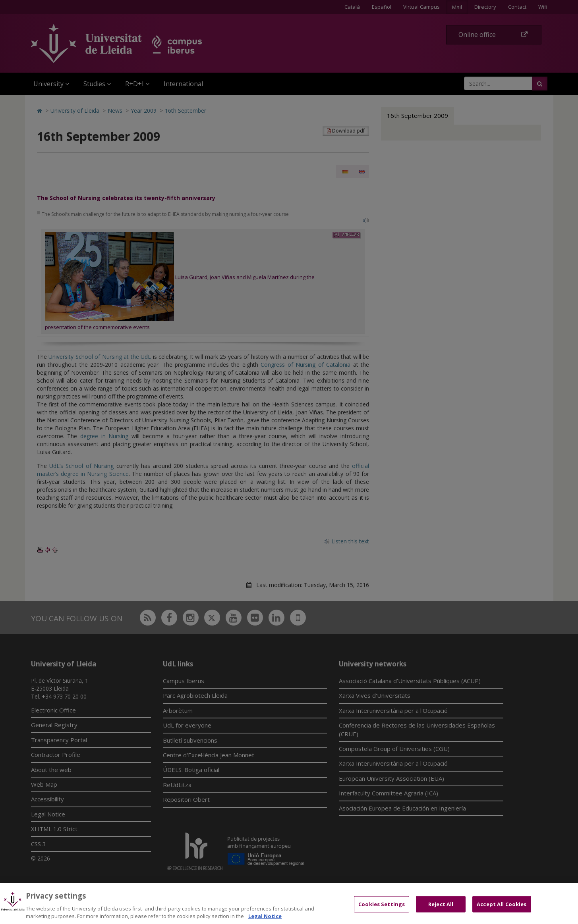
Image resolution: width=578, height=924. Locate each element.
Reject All (441, 911)
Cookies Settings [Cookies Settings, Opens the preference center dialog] (382, 911)
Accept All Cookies (502, 911)
